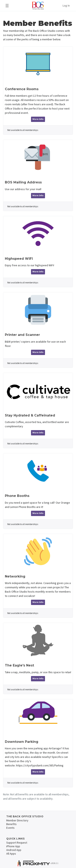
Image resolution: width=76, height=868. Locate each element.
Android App (14, 850)
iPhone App (13, 846)
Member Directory (17, 820)
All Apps (11, 854)
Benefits (11, 824)
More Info (38, 119)
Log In (66, 5)
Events (10, 828)
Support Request (17, 843)
